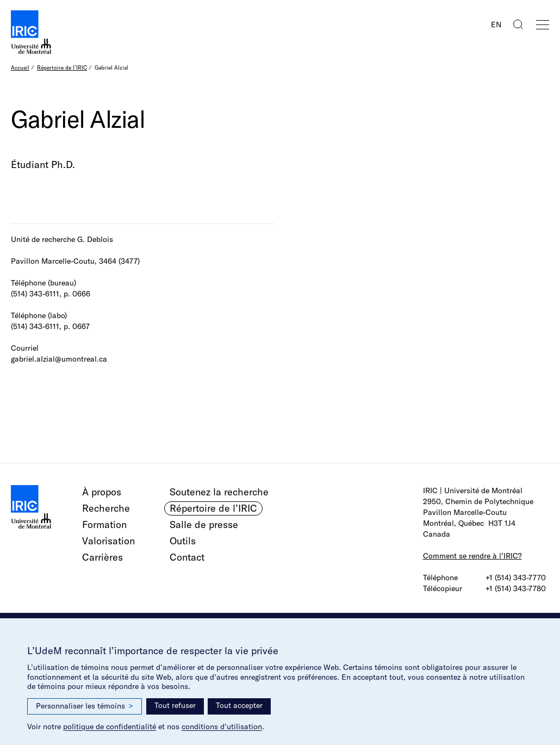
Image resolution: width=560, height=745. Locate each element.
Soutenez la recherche (219, 492)
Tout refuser (175, 705)
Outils (183, 541)
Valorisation (108, 541)
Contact (187, 557)
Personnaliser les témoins (85, 706)
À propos (102, 492)
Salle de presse (204, 524)
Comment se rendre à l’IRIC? (472, 556)
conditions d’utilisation (222, 727)
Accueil (20, 68)
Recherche (106, 508)
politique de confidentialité (110, 727)
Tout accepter (239, 705)
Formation (104, 524)
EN (496, 24)
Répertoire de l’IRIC (62, 68)
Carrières (102, 557)
